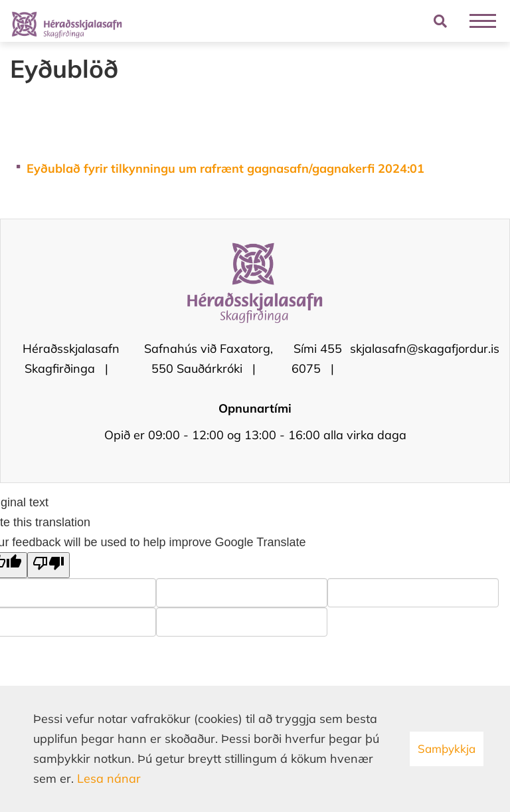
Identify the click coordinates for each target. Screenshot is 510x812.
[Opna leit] (440, 21)
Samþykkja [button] (447, 749)
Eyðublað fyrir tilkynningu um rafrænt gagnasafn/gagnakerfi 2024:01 (225, 168)
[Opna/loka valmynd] (483, 21)
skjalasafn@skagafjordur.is (425, 349)
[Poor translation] (48, 565)
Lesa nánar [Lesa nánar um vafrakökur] (109, 778)
